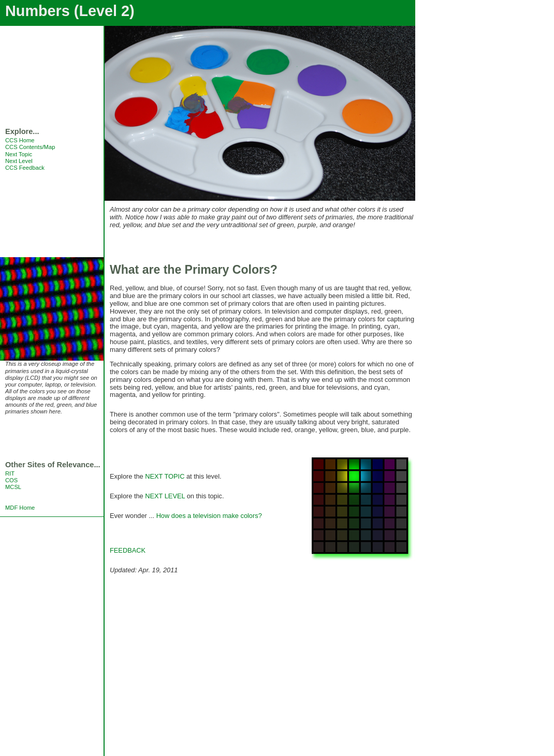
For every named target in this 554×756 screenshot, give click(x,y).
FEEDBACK (128, 550)
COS (11, 480)
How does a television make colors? (209, 516)
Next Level (19, 161)
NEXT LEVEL (165, 496)
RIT (10, 473)
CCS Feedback (25, 168)
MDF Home (20, 508)
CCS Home (20, 140)
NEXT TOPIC (165, 476)
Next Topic (19, 154)
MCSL (13, 487)
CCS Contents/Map (30, 147)
